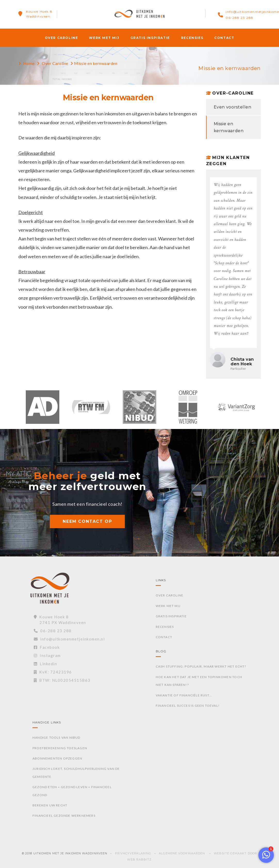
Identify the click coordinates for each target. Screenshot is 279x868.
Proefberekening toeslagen (60, 748)
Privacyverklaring (133, 853)
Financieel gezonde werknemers (64, 816)
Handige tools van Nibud (56, 738)
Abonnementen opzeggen (57, 758)
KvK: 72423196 (53, 672)
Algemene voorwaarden (182, 853)
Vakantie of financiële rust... (184, 695)
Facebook (47, 647)
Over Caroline (61, 38)
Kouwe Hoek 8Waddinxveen (39, 14)
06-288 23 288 (240, 18)
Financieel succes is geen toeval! (188, 706)
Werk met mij (104, 38)
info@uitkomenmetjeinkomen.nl (69, 639)
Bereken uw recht (50, 805)
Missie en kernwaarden (229, 127)
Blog (161, 651)
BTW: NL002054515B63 (62, 680)
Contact (224, 38)
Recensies (192, 38)
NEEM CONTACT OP (87, 521)
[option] (43, 410)
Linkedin (46, 664)
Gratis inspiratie (150, 38)
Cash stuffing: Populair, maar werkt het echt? (201, 666)
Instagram (47, 655)
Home (29, 63)
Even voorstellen (233, 107)
